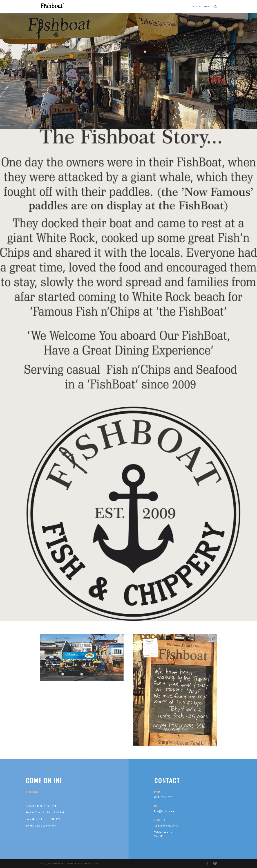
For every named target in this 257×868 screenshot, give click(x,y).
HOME (196, 7)
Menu (207, 7)
